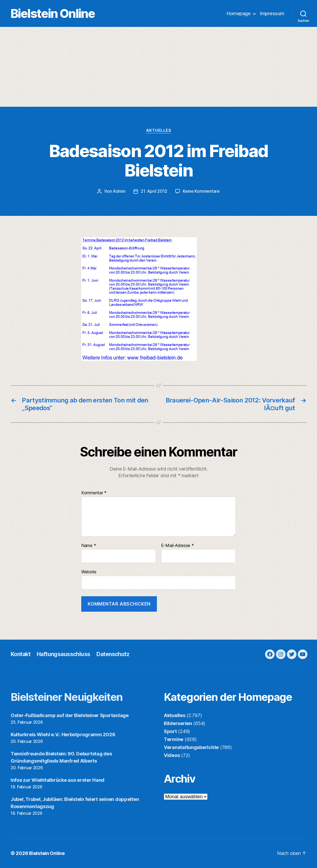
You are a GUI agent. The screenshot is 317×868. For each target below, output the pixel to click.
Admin (119, 191)
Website (89, 571)
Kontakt (21, 654)
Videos (172, 755)
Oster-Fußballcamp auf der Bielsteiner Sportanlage (70, 715)
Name (89, 545)
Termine (174, 739)
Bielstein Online (53, 13)
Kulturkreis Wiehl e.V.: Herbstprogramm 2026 (63, 734)
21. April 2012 (154, 191)
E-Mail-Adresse (178, 545)
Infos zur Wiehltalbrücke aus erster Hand (58, 780)
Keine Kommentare (201, 191)
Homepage (239, 13)
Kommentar (94, 493)
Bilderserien (178, 723)
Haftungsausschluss (64, 654)
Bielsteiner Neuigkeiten (67, 697)
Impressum (272, 13)
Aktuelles (159, 130)
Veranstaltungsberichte (191, 747)
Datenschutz (113, 654)
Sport (170, 731)
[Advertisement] (158, 67)
